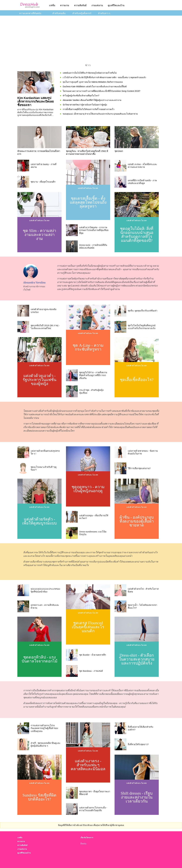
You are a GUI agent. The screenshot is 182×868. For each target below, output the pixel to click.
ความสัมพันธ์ (80, 5)
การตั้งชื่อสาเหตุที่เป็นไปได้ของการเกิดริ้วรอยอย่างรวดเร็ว (89, 109)
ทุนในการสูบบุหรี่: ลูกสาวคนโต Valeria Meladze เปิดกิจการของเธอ (93, 82)
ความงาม (65, 5)
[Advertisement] (91, 38)
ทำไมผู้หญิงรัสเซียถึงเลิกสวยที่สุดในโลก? (81, 96)
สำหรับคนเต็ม (59, 13)
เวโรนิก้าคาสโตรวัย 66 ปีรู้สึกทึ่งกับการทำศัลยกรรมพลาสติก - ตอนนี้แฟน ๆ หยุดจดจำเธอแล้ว (104, 77)
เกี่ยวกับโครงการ (87, 838)
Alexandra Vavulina (34, 282)
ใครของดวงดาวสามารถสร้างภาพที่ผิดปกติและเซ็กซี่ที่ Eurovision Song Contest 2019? (102, 91)
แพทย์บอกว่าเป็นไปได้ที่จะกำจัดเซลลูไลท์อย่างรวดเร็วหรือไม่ (90, 73)
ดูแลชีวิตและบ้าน (116, 5)
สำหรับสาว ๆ (104, 13)
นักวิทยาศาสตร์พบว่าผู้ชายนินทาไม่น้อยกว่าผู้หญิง (85, 105)
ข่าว (88, 65)
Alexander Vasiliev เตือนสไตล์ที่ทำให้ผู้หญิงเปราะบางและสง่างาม (92, 100)
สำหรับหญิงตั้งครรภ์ (82, 13)
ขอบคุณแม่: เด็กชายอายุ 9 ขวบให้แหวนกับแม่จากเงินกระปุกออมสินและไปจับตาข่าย (100, 114)
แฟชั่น (52, 5)
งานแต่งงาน (97, 5)
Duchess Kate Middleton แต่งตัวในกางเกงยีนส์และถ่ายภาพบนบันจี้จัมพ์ (95, 86)
